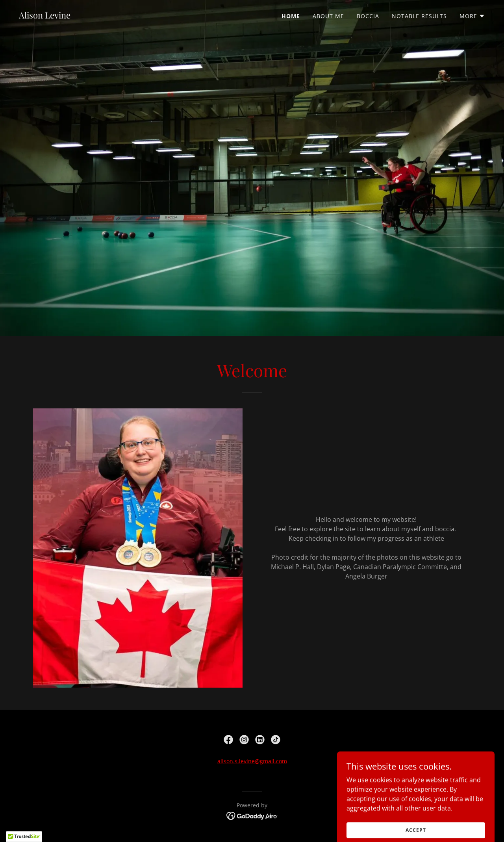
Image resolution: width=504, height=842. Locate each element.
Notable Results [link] (419, 16)
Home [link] (291, 16)
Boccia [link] (368, 16)
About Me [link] (328, 16)
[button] (472, 16)
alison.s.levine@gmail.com (252, 761)
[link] (45, 16)
